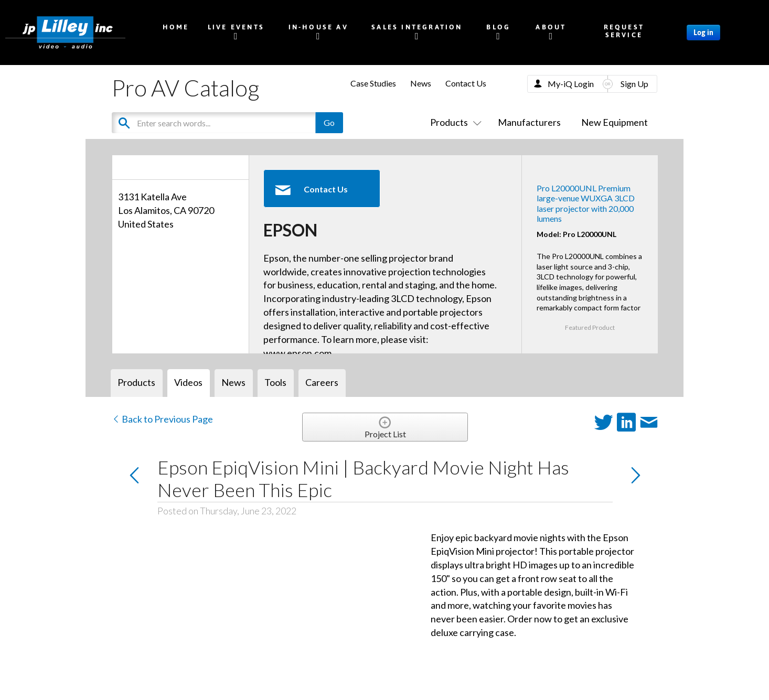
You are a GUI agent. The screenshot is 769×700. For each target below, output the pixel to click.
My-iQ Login (571, 84)
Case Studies (373, 83)
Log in (703, 33)
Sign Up (634, 84)
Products (454, 122)
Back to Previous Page (162, 419)
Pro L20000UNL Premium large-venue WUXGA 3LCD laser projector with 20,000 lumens (586, 203)
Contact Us (466, 83)
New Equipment (615, 122)
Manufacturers (529, 122)
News (421, 83)
